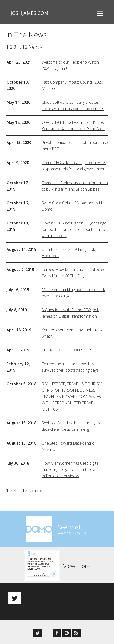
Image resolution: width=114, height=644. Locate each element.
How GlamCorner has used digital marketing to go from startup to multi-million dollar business (74, 469)
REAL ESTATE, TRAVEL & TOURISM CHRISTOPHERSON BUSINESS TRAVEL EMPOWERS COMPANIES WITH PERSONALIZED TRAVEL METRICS (72, 397)
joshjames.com (30, 13)
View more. (77, 566)
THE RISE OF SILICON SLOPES (68, 350)
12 (25, 47)
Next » (35, 47)
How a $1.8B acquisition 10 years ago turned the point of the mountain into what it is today (74, 229)
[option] (57, 594)
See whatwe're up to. (73, 530)
